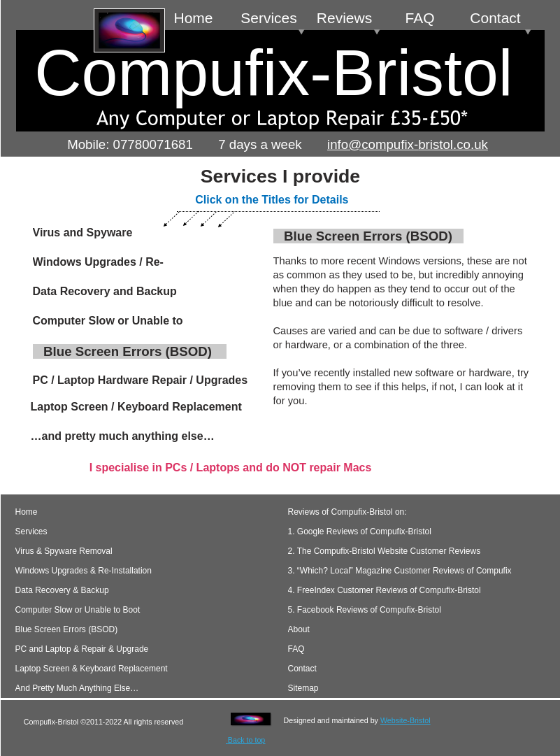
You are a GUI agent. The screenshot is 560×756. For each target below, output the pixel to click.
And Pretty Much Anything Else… (77, 688)
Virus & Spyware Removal (64, 551)
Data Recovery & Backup (62, 590)
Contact (302, 669)
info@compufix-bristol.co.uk (408, 144)
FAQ (296, 649)
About (311, 629)
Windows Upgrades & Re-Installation (84, 571)
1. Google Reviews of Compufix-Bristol (360, 532)
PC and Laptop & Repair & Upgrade (82, 649)
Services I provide (280, 176)
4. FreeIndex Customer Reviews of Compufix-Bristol (385, 590)
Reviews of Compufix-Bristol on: (347, 512)
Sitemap (303, 688)
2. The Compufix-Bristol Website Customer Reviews (385, 551)
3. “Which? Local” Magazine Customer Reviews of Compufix (400, 571)
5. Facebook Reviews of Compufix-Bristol (365, 610)
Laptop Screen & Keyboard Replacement (92, 669)
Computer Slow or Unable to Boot (78, 610)
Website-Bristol (405, 720)
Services (31, 532)
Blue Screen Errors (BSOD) (67, 629)
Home (27, 512)
